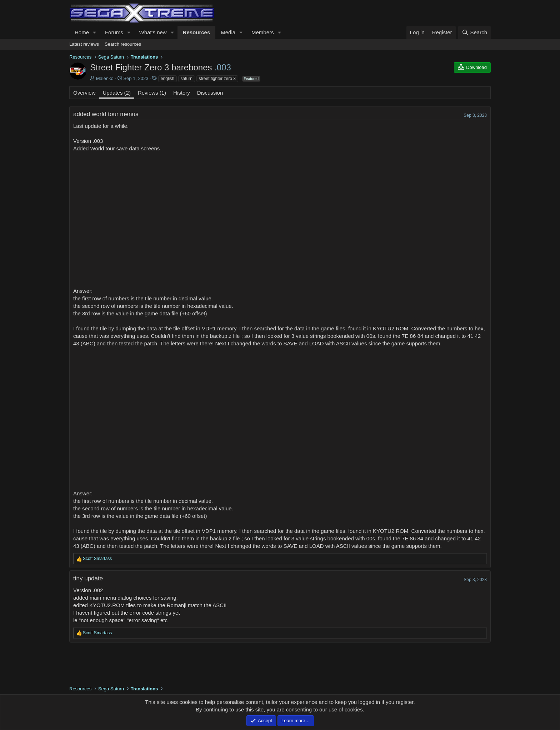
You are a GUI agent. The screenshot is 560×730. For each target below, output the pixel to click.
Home (82, 32)
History (182, 93)
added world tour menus (106, 114)
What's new (153, 32)
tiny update (88, 578)
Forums (114, 32)
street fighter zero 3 (217, 79)
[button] (95, 32)
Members (263, 32)
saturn (187, 79)
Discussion (210, 93)
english (167, 79)
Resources (197, 32)
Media (228, 32)
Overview (84, 93)
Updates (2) (117, 93)
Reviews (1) (152, 93)
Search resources (123, 44)
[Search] (474, 32)
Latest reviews (84, 44)
